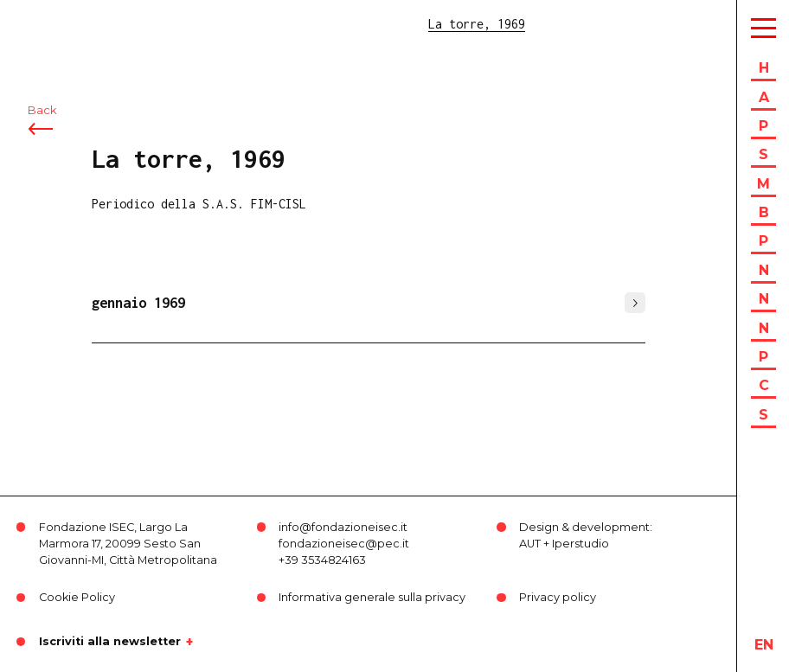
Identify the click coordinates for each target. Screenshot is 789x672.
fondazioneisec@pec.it (344, 544)
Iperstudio (581, 544)
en (764, 645)
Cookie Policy (77, 597)
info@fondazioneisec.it (343, 527)
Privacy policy (558, 597)
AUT (530, 544)
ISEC (59, 24)
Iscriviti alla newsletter (110, 642)
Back (42, 110)
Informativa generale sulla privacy (372, 597)
